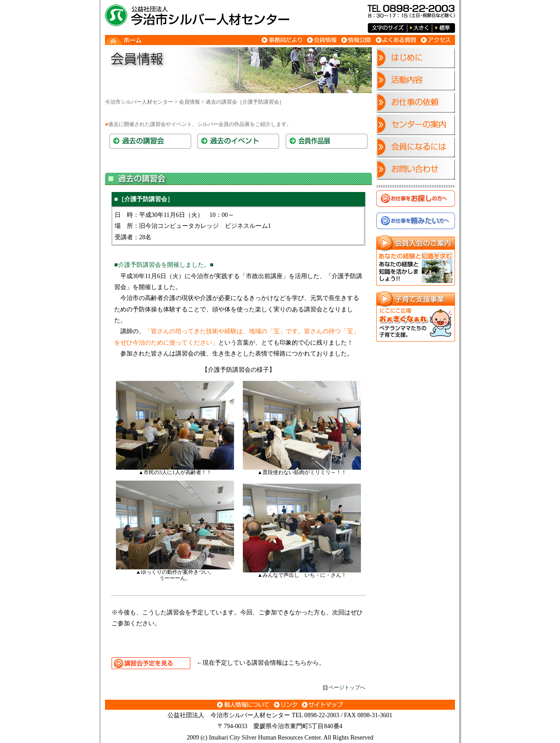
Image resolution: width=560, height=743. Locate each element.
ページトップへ (347, 687)
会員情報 (189, 102)
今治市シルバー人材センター (139, 102)
